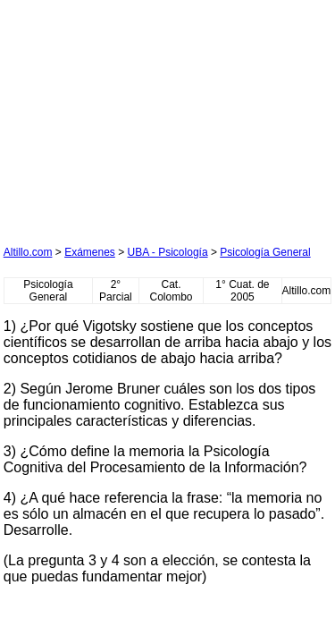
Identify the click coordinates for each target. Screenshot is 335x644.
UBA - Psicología (168, 252)
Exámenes (90, 252)
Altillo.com (28, 252)
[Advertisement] (138, 115)
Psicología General (265, 252)
